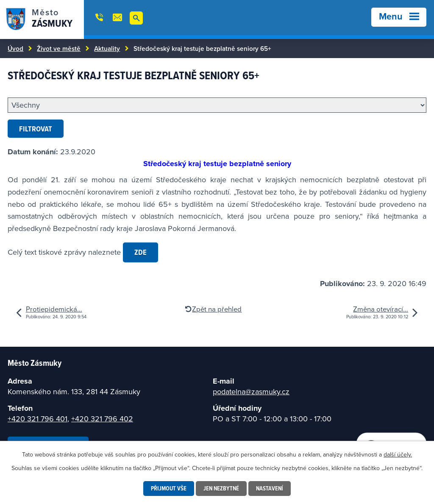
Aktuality (107, 48)
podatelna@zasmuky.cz (251, 391)
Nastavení (270, 488)
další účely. (398, 454)
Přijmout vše (169, 488)
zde (140, 252)
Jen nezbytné (221, 488)
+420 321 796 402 (102, 419)
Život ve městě (59, 48)
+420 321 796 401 (38, 419)
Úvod (15, 48)
